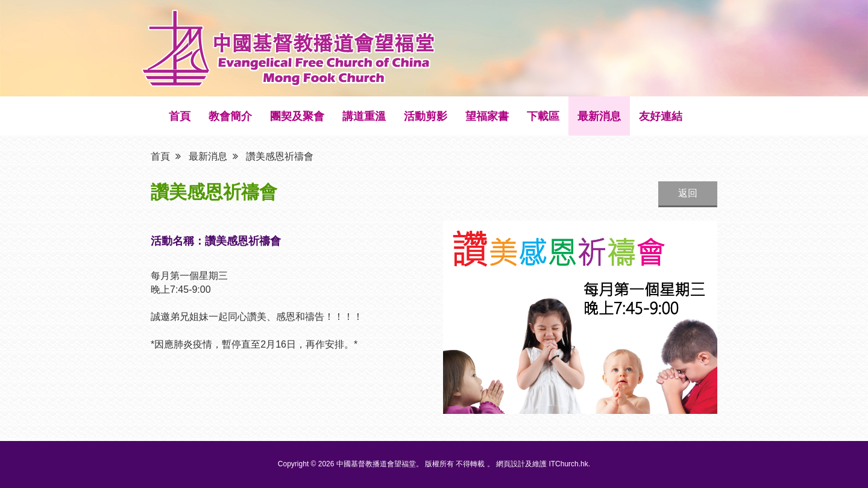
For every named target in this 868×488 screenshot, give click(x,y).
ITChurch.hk (568, 464)
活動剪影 (426, 116)
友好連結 (661, 116)
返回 (688, 193)
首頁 (180, 116)
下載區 (543, 116)
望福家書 (487, 116)
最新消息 (599, 116)
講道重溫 (364, 116)
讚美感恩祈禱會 (280, 156)
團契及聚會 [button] (297, 116)
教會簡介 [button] (230, 116)
